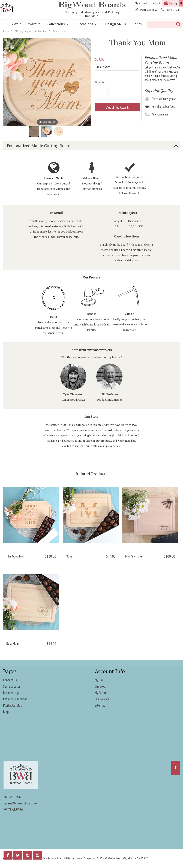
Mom (69, 556)
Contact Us (10, 680)
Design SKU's (116, 24)
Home (6, 31)
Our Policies (102, 699)
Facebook (8, 856)
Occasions (87, 24)
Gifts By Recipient (24, 31)
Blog (6, 712)
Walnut (34, 24)
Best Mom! (13, 644)
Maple (16, 24)
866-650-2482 (13, 797)
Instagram (37, 856)
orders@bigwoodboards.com (21, 803)
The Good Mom (16, 556)
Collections (57, 24)
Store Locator (12, 686)
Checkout (101, 686)
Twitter (18, 856)
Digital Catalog (13, 705)
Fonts (137, 24)
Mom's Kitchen (134, 556)
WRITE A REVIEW (13, 810)
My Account (102, 693)
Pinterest (28, 856)
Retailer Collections (15, 699)
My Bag (99, 680)
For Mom (43, 31)
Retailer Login (12, 693)
